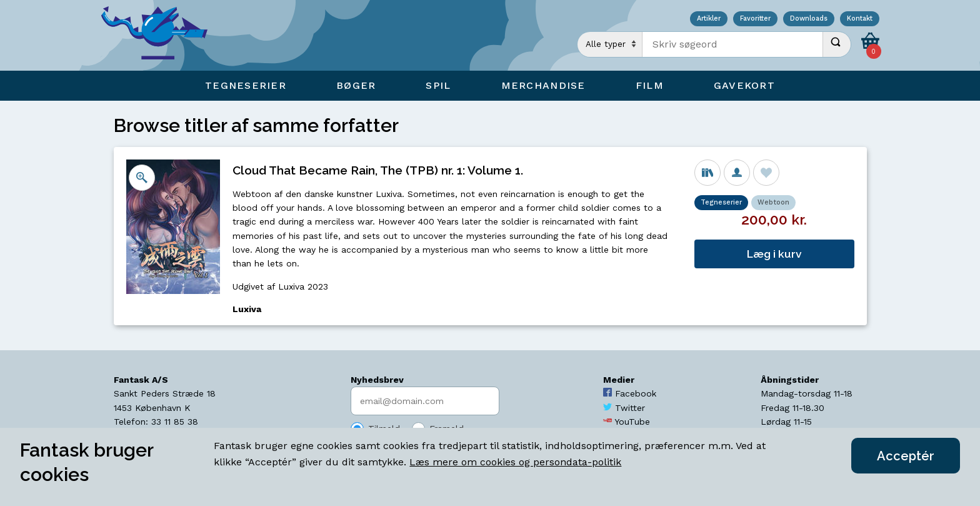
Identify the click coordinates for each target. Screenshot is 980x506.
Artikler (709, 19)
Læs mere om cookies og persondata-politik (515, 462)
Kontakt (860, 19)
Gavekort (744, 85)
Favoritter (755, 19)
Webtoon (773, 202)
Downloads (809, 19)
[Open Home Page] (161, 35)
